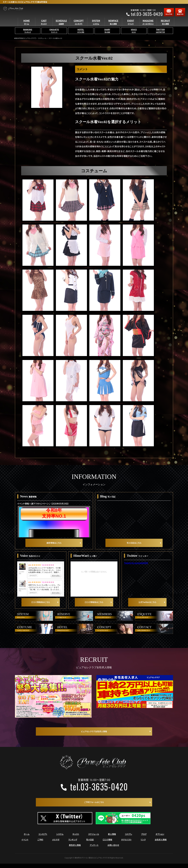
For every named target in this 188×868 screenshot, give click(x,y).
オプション (160, 838)
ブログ (144, 838)
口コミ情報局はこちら (41, 606)
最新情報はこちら (54, 544)
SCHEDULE (61, 26)
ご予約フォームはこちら (94, 806)
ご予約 (40, 844)
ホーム (27, 838)
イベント (25, 844)
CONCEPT (79, 26)
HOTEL (81, 35)
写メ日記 (90, 844)
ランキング (73, 844)
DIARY (107, 35)
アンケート (94, 849)
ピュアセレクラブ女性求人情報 (94, 735)
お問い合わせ (113, 849)
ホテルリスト (126, 844)
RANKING (28, 35)
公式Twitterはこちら (147, 606)
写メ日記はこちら (134, 544)
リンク (143, 844)
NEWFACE (113, 26)
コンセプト (43, 838)
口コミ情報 (107, 844)
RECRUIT (165, 26)
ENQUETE (54, 35)
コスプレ (129, 838)
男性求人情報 (75, 849)
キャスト (76, 838)
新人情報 (112, 838)
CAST (44, 26)
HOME (27, 26)
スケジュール (94, 838)
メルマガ (56, 844)
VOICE (134, 35)
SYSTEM (96, 26)
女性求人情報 (161, 844)
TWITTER (160, 35)
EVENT (131, 26)
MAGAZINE (148, 26)
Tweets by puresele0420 (136, 565)
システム (60, 838)
